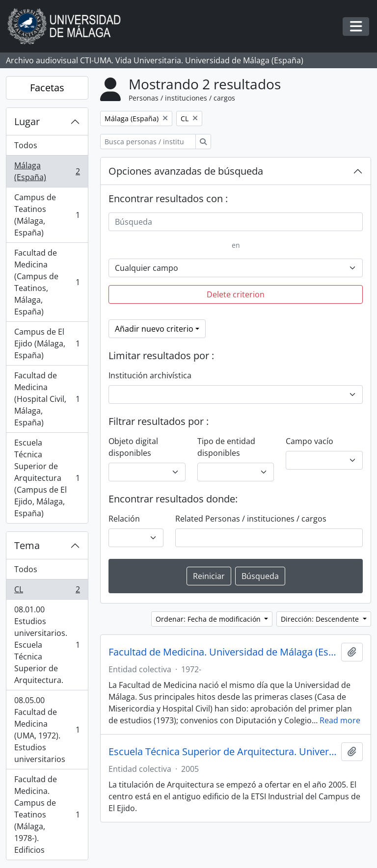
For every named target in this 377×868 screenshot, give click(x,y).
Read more (340, 720)
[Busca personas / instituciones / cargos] (148, 142)
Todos (26, 145)
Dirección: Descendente (321, 619)
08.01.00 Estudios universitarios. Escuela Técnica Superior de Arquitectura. (47, 645)
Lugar (27, 121)
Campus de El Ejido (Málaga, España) (47, 343)
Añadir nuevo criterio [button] (154, 329)
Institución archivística (150, 375)
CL (47, 592)
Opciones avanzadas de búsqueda (186, 171)
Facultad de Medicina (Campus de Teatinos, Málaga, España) (47, 282)
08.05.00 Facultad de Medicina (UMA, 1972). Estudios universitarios (47, 730)
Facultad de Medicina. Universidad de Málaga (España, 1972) (223, 652)
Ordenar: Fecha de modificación (209, 619)
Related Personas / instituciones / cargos (251, 519)
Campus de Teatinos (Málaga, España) (47, 215)
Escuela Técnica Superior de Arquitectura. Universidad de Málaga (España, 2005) (223, 752)
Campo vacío (310, 441)
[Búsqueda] (236, 222)
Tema (27, 545)
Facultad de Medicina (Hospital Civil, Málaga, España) (47, 399)
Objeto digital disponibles (133, 447)
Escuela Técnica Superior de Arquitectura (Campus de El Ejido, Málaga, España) (47, 478)
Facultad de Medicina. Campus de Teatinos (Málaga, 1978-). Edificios (47, 815)
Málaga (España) (47, 171)
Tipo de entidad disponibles (226, 447)
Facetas (47, 88)
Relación (124, 519)
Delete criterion (236, 294)
